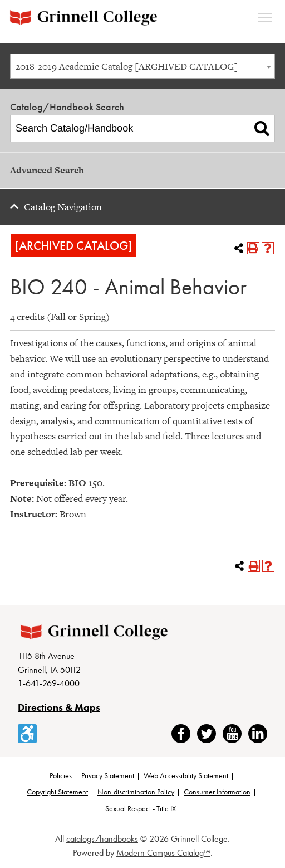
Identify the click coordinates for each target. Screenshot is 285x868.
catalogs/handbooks (102, 839)
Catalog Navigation (63, 207)
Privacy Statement (108, 775)
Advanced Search (47, 170)
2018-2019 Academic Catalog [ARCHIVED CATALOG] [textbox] (127, 66)
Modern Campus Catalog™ (163, 853)
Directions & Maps (59, 707)
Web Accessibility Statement (186, 775)
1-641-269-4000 (49, 683)
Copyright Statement (57, 792)
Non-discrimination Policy (136, 792)
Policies (61, 775)
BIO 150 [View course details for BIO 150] (85, 483)
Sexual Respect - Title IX (141, 808)
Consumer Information (217, 792)
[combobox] (142, 66)
